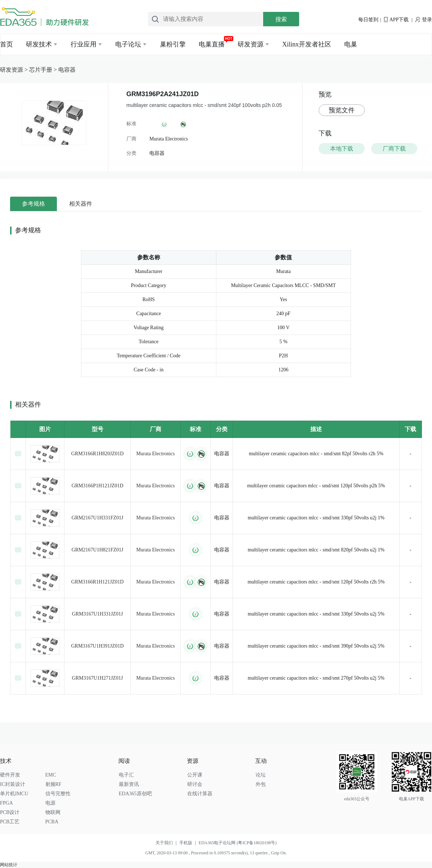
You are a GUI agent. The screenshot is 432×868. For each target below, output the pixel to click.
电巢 (351, 44)
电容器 (67, 70)
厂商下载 (394, 149)
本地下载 (342, 149)
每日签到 (368, 20)
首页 (6, 44)
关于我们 (167, 843)
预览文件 (342, 110)
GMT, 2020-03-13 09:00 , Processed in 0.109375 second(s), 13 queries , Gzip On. (216, 853)
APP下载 (396, 20)
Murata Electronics (156, 454)
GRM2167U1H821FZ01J (98, 550)
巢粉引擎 (173, 44)
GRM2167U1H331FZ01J (98, 518)
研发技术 (39, 44)
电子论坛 (128, 44)
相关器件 (81, 204)
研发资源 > (15, 70)
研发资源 (251, 44)
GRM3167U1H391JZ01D (97, 646)
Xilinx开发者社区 (307, 44)
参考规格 (33, 204)
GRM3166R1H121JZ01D (97, 582)
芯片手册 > (44, 70)
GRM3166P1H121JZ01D (98, 486)
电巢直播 (212, 44)
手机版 (189, 843)
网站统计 (9, 865)
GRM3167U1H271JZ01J (98, 678)
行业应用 (84, 44)
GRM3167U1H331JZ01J (98, 614)
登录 (424, 20)
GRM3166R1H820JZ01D (97, 454)
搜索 (281, 19)
